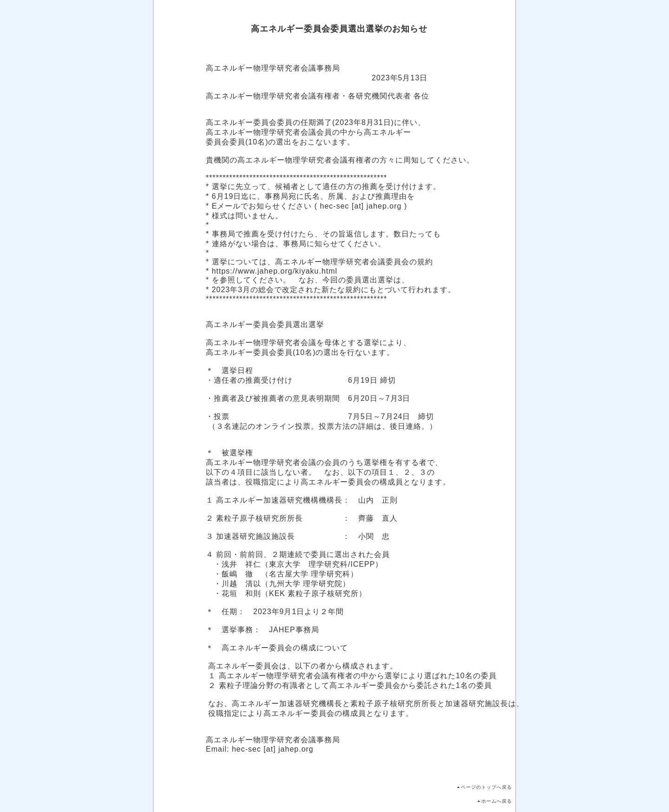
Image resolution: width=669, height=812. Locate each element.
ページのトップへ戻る (486, 787)
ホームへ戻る (497, 801)
